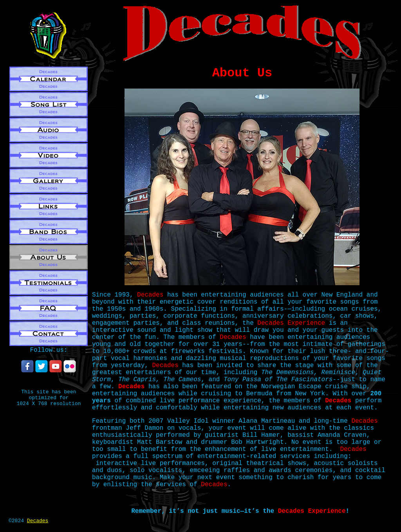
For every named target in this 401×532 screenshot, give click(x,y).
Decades (38, 521)
